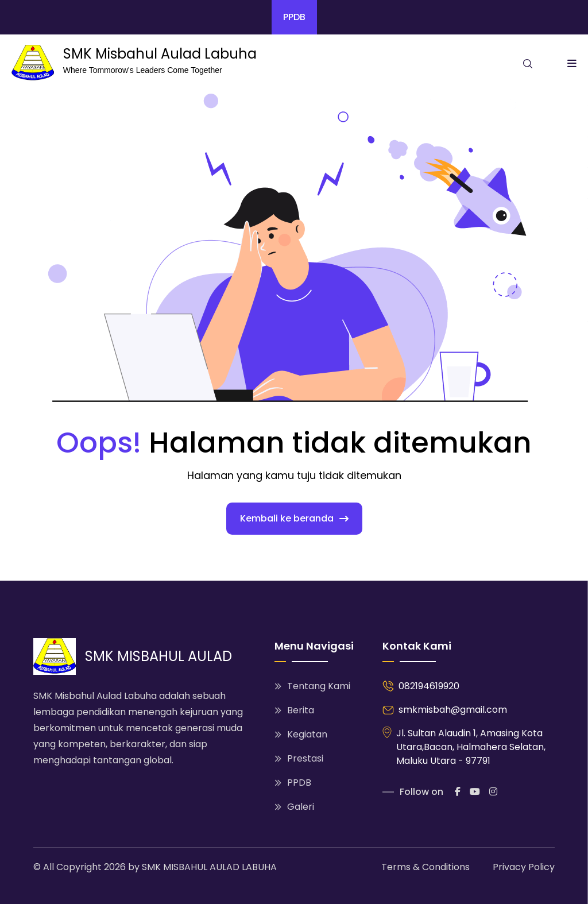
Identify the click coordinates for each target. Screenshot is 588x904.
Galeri (294, 807)
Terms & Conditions (425, 867)
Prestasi (299, 758)
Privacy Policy (524, 867)
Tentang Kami (312, 686)
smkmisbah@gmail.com (453, 710)
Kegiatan (301, 734)
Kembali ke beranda (294, 518)
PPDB (294, 17)
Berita (294, 710)
